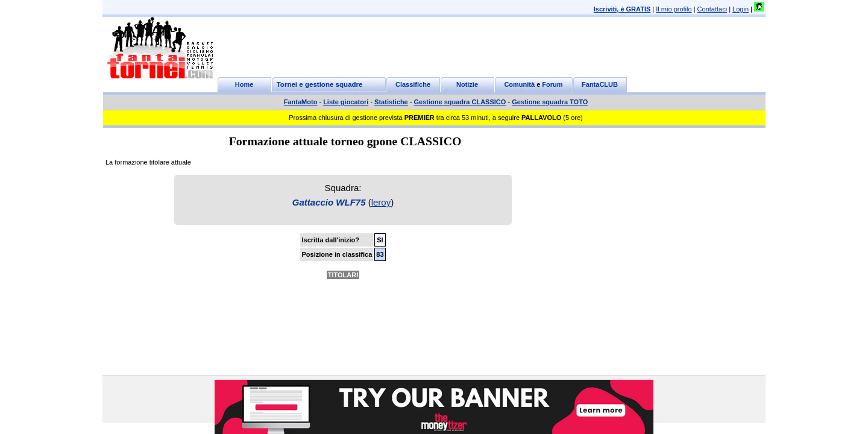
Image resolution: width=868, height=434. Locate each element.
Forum (552, 84)
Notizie (467, 84)
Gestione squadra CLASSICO (460, 102)
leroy (381, 202)
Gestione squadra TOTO (550, 102)
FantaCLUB (600, 84)
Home (244, 84)
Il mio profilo (674, 9)
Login (741, 9)
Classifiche (413, 84)
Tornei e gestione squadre (320, 84)
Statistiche (391, 102)
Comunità (519, 84)
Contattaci (712, 9)
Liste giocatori (346, 102)
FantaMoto (301, 102)
